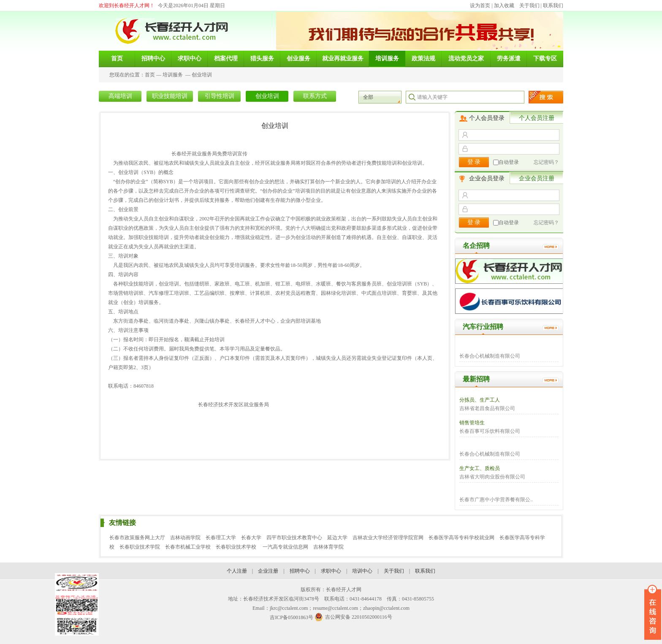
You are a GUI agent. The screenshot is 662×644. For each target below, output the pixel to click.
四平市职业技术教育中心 (294, 538)
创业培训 (202, 75)
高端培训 (120, 96)
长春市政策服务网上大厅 (137, 538)
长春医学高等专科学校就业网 (461, 538)
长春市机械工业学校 (188, 547)
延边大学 (337, 538)
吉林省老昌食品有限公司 (487, 408)
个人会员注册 (537, 118)
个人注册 (237, 571)
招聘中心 (300, 571)
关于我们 (529, 5)
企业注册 (268, 571)
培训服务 (173, 75)
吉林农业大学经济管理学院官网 (388, 538)
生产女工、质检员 (480, 468)
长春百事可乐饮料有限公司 (490, 431)
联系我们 (553, 5)
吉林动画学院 (185, 538)
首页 (150, 75)
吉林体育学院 (328, 547)
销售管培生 (472, 423)
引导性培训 (220, 96)
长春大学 (251, 538)
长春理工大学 (221, 538)
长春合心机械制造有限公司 (490, 356)
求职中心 (331, 571)
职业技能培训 (170, 96)
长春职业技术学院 (140, 547)
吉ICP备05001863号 (292, 617)
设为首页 (480, 5)
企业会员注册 (537, 178)
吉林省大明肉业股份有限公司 (492, 477)
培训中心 (362, 571)
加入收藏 (504, 5)
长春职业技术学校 (237, 547)
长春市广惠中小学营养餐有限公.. (496, 500)
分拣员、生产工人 (480, 400)
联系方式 (315, 96)
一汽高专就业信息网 (285, 547)
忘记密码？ (546, 162)
